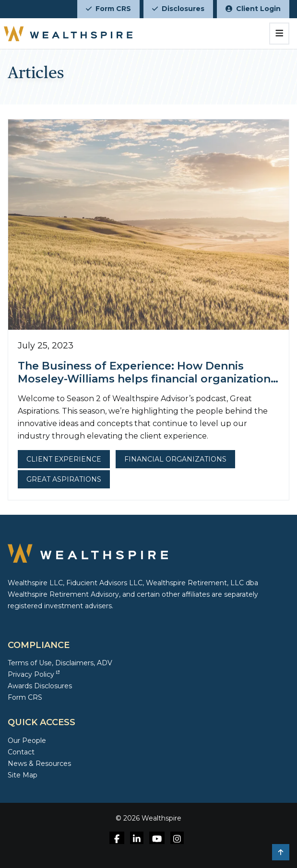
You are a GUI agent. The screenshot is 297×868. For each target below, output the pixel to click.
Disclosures (178, 9)
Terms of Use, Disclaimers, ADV (60, 663)
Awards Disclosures (40, 686)
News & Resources (39, 764)
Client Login (253, 9)
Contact (21, 752)
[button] (281, 852)
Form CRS (108, 9)
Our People (27, 741)
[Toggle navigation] (279, 34)
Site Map (23, 775)
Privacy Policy (34, 674)
